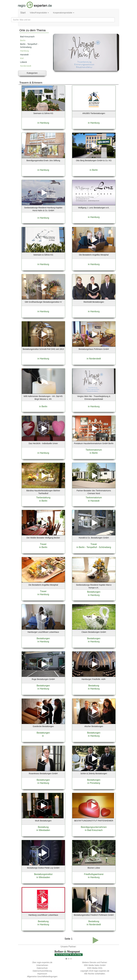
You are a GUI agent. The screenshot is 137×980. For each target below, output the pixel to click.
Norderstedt (26, 66)
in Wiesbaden (43, 830)
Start (23, 13)
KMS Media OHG (95, 968)
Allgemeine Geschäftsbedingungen (42, 976)
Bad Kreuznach (27, 37)
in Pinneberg (94, 783)
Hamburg (25, 51)
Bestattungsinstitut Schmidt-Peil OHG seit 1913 (43, 349)
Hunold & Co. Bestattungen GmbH (94, 538)
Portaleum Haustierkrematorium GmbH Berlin (94, 443)
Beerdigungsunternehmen (94, 827)
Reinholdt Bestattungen (94, 302)
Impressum (42, 974)
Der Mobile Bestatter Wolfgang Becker (43, 538)
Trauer (43, 544)
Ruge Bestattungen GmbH (43, 679)
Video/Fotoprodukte (39, 13)
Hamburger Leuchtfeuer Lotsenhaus (43, 632)
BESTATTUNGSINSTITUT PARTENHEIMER (94, 821)
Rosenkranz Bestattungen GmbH (43, 773)
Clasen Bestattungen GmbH (94, 632)
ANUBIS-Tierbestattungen (94, 113)
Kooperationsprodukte (64, 13)
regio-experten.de (102, 971)
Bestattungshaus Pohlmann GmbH (94, 349)
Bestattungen (94, 592)
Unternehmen (42, 965)
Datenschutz (42, 968)
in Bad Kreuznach (94, 830)
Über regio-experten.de (42, 962)
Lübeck (24, 62)
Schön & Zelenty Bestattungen (94, 773)
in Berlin (94, 170)
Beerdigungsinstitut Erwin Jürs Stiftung (43, 160)
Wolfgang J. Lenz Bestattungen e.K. (94, 208)
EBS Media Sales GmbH (95, 965)
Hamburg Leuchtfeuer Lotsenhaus (43, 915)
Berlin (23, 40)
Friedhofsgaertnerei (94, 874)
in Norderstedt (94, 359)
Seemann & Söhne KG (43, 113)
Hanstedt (24, 55)
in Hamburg (43, 123)
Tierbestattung (43, 498)
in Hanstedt (94, 501)
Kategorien (32, 73)
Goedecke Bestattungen (43, 726)
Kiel (22, 58)
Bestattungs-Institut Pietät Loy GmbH (43, 868)
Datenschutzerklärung (42, 971)
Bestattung (94, 686)
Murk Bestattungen (43, 821)
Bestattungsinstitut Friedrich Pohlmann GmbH (94, 915)
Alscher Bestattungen (94, 726)
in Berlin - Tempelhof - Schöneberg (94, 547)
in (43, 736)
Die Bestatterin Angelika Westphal (94, 255)
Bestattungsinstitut (43, 874)
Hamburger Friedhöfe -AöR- (94, 679)
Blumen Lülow (94, 868)
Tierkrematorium (94, 450)
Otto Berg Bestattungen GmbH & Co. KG (94, 160)
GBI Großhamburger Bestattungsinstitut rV (43, 302)
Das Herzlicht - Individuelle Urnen (43, 443)
